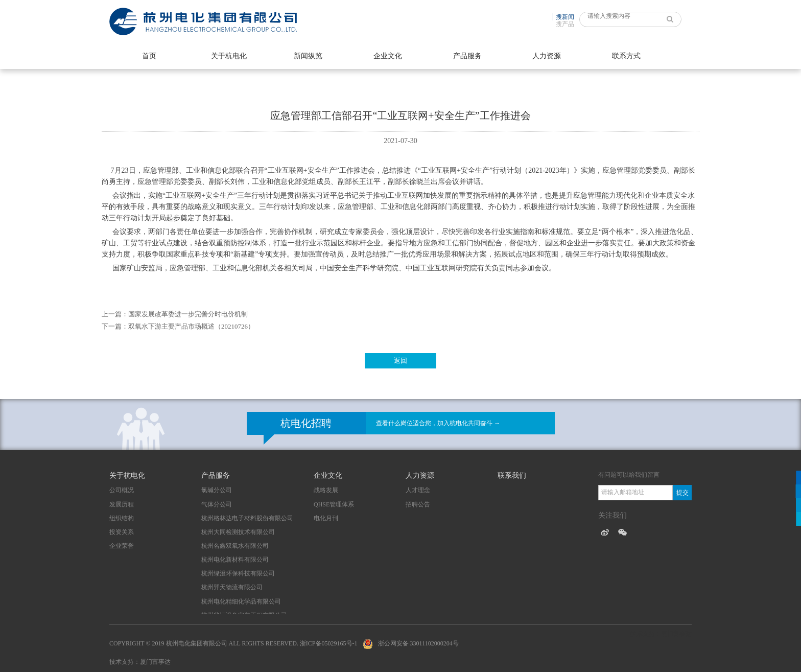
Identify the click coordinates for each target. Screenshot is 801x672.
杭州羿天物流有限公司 (232, 587)
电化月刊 (326, 518)
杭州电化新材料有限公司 (235, 560)
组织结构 (122, 518)
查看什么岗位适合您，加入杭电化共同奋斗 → (438, 423)
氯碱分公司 (217, 490)
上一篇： (115, 314)
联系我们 (512, 476)
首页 (149, 56)
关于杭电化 (229, 56)
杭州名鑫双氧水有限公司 (235, 546)
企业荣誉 (122, 546)
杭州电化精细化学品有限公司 (241, 601)
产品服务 (467, 56)
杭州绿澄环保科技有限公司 (238, 573)
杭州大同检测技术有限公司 (238, 532)
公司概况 (122, 490)
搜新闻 (565, 17)
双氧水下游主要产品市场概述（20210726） (191, 326)
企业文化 (388, 56)
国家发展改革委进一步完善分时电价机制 (188, 314)
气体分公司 (217, 504)
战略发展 (326, 490)
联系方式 (626, 56)
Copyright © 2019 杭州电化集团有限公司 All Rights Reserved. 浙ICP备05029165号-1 (233, 643)
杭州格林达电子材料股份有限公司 (247, 518)
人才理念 (418, 490)
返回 (400, 361)
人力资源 (547, 56)
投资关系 (122, 532)
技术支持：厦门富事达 (140, 662)
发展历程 (122, 504)
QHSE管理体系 (334, 504)
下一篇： (115, 326)
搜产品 (565, 24)
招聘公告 (418, 504)
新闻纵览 (308, 56)
